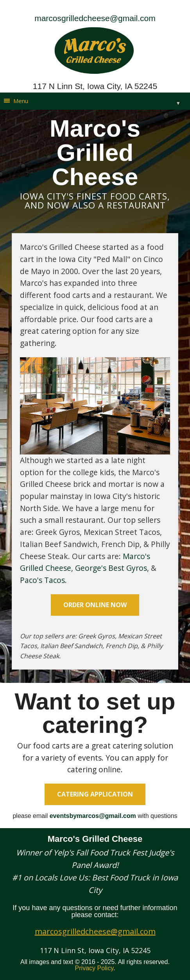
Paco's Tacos (42, 580)
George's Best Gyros (111, 568)
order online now (95, 605)
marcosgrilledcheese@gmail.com (95, 18)
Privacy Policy (94, 968)
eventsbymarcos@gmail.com (93, 816)
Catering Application (95, 794)
